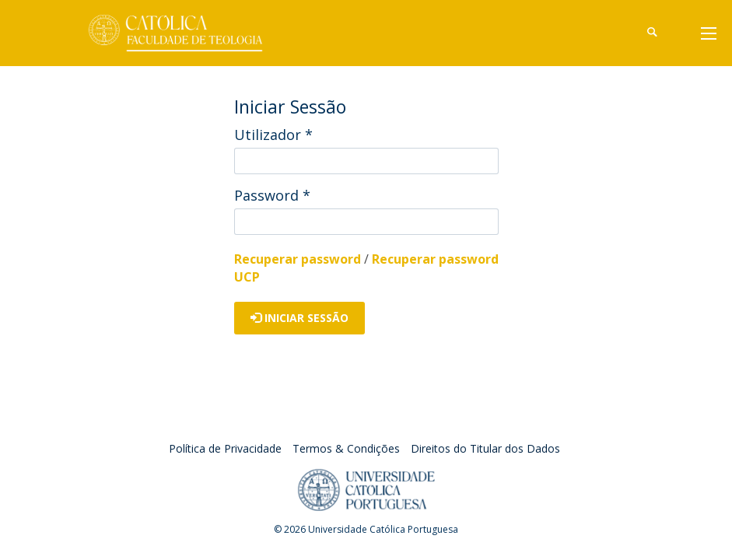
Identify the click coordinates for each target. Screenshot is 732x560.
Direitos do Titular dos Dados (485, 448)
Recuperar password (298, 259)
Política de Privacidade (225, 448)
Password (272, 195)
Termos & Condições (346, 448)
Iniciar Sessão (299, 318)
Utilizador (273, 135)
